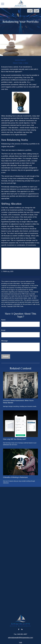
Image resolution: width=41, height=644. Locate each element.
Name (3, 320)
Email (3, 330)
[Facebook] (19, 629)
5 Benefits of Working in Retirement (15, 477)
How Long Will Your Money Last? (15, 439)
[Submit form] (6, 357)
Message (4, 341)
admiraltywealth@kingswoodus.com (20, 638)
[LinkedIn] (22, 629)
